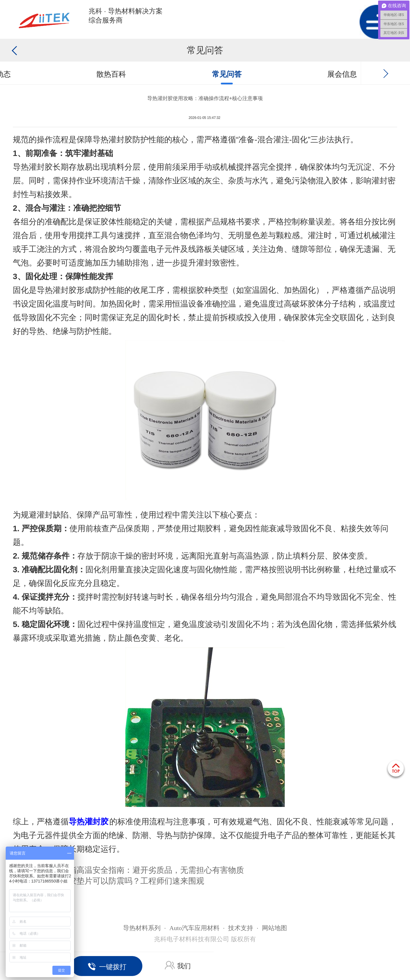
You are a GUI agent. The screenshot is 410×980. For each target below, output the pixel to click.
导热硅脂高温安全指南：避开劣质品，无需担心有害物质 (144, 870)
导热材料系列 (142, 928)
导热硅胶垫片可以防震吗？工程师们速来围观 (124, 881)
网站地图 (274, 928)
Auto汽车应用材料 (194, 928)
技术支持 (241, 928)
